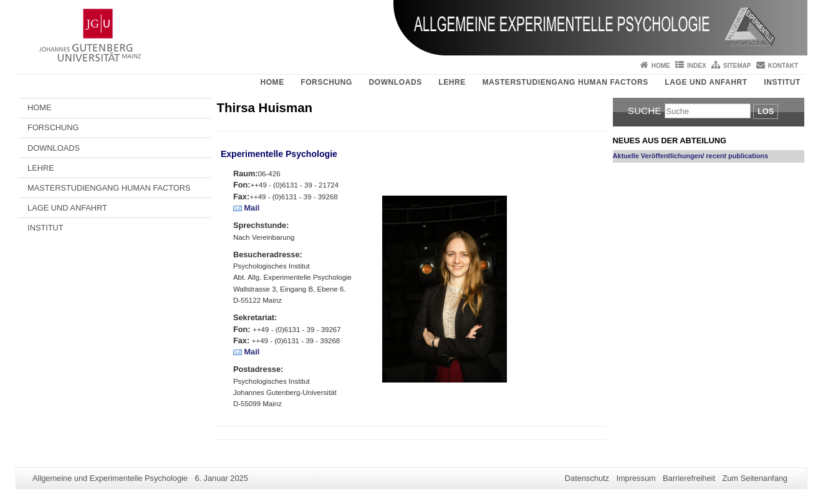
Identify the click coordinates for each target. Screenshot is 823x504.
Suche (645, 111)
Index (697, 66)
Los (766, 111)
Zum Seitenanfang (755, 478)
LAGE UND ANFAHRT (706, 82)
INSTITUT (782, 82)
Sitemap (737, 66)
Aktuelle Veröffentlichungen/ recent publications (691, 156)
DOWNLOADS (395, 82)
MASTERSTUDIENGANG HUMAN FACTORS (565, 82)
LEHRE (452, 82)
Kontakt (783, 66)
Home (661, 66)
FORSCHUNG (326, 82)
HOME (272, 82)
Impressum (636, 478)
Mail (252, 208)
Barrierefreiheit (689, 478)
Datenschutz (587, 478)
